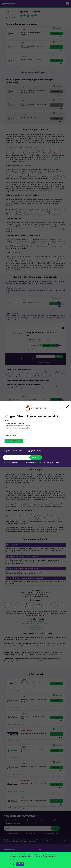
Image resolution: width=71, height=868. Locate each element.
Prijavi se (36, 457)
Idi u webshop (14, 441)
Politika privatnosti (17, 860)
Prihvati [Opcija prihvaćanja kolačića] (20, 864)
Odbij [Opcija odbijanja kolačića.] (12, 864)
